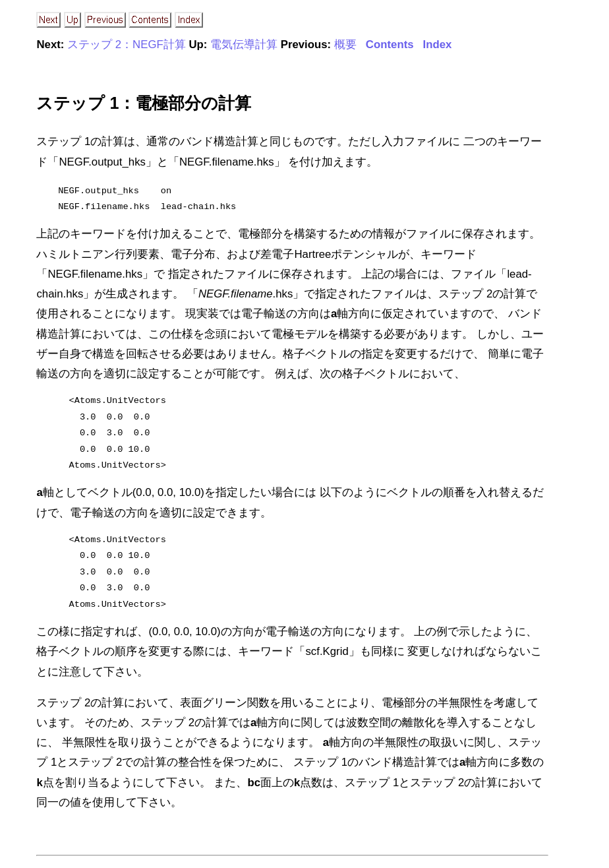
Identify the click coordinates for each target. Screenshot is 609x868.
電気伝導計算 (244, 45)
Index (438, 45)
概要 (345, 45)
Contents (390, 45)
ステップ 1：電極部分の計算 (144, 103)
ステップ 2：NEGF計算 (127, 45)
